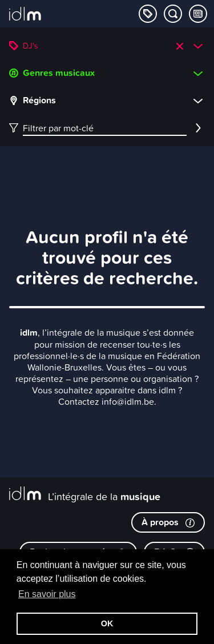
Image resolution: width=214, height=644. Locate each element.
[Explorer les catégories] (148, 14)
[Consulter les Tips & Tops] (198, 14)
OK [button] (107, 623)
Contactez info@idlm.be (106, 401)
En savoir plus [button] (47, 594)
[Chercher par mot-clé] (173, 14)
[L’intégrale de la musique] (25, 15)
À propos (168, 522)
